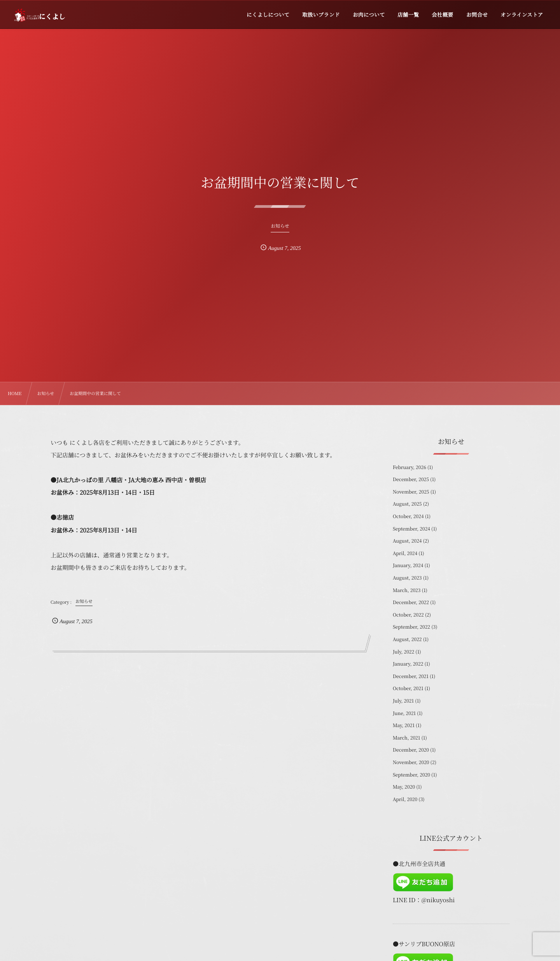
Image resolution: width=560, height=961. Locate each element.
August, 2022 (407, 639)
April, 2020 (405, 799)
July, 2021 (403, 701)
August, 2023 (407, 578)
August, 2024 (407, 541)
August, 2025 (407, 504)
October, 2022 (408, 615)
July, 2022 (403, 652)
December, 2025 (411, 479)
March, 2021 (406, 738)
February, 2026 (409, 467)
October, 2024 (408, 516)
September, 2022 (411, 627)
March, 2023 (407, 590)
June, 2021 (404, 713)
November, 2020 (411, 762)
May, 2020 (404, 787)
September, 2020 (411, 775)
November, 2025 (411, 492)
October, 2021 (408, 688)
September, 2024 (411, 529)
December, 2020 (411, 750)
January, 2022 (408, 664)
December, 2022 (411, 602)
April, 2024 (405, 553)
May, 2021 (404, 725)
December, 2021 (411, 676)
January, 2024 (408, 565)
